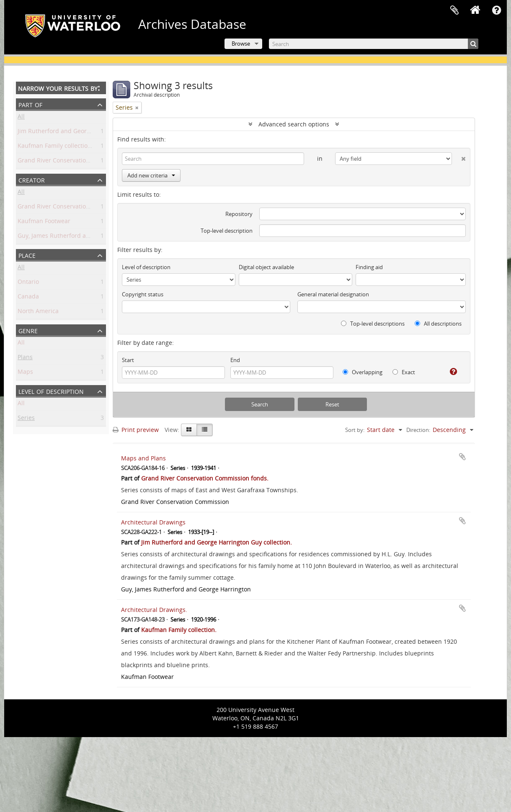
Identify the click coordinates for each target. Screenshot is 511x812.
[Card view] (189, 430)
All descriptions (438, 324)
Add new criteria (151, 175)
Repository (239, 214)
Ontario (28, 283)
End (235, 360)
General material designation (333, 294)
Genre (28, 330)
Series (26, 419)
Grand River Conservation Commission (72, 208)
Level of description (51, 391)
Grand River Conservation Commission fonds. (81, 162)
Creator (32, 179)
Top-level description (227, 231)
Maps (25, 373)
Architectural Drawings (153, 522)
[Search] (374, 44)
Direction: (418, 430)
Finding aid (369, 267)
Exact (404, 372)
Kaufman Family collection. (55, 147)
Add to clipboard (462, 457)
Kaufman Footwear (44, 222)
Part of (30, 104)
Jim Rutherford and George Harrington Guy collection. (93, 132)
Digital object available (266, 267)
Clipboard (454, 10)
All (21, 118)
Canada (28, 298)
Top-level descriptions (373, 324)
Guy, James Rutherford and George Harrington (83, 237)
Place (27, 255)
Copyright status (143, 294)
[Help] (450, 372)
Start (128, 360)
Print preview (136, 430)
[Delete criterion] (459, 157)
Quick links (496, 10)
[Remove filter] (137, 108)
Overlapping (363, 372)
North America (38, 312)
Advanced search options (294, 124)
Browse (241, 44)
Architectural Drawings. (154, 610)
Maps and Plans (143, 458)
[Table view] (205, 430)
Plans (25, 358)
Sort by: (355, 430)
